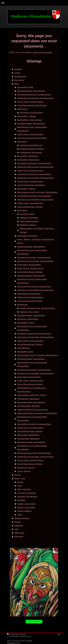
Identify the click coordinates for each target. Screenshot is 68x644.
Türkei (19, 515)
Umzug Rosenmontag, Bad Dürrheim (32, 105)
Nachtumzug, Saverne (26, 468)
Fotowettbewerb (23, 348)
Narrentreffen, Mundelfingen (28, 435)
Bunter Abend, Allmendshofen (29, 265)
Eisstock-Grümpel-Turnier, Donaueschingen (37, 308)
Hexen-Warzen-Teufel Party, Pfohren (32, 395)
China (19, 486)
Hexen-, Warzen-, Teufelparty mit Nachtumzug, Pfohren (36, 241)
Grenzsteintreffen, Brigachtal (28, 406)
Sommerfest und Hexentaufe (31, 113)
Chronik (17, 73)
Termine (17, 475)
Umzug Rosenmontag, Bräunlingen (31, 185)
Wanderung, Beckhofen (29, 218)
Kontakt (17, 522)
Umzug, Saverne (24, 471)
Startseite (18, 69)
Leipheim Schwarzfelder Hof (31, 145)
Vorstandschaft (20, 76)
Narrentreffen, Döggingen (27, 236)
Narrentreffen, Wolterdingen (28, 160)
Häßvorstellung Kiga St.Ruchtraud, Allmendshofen (37, 413)
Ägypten (20, 482)
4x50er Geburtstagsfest (29, 221)
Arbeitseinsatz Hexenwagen (31, 152)
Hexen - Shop (20, 478)
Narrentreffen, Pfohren (26, 323)
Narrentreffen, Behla (25, 87)
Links (16, 529)
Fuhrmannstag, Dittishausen (28, 399)
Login (59, 634)
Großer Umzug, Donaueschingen (30, 102)
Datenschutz (19, 533)
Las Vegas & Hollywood (26, 493)
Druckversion (13, 634)
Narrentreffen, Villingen (26, 189)
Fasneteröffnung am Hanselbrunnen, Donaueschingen (32, 390)
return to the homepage (43, 52)
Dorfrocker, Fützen (27, 214)
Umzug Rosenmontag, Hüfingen (30, 207)
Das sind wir (19, 80)
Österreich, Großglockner (27, 496)
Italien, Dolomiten (24, 489)
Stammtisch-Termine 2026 (34, 622)
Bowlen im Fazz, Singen (29, 312)
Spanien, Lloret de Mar (26, 507)
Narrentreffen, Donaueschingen (30, 120)
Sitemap (23, 634)
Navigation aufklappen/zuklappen (34, 3)
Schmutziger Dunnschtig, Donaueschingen (34, 94)
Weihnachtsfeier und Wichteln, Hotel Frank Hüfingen (37, 230)
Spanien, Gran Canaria (26, 504)
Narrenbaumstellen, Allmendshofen (31, 91)
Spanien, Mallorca (24, 511)
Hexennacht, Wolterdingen (28, 319)
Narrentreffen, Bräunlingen (28, 156)
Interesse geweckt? (22, 518)
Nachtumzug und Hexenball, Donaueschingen (35, 98)
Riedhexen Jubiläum (28, 225)
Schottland (21, 500)
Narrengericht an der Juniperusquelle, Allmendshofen (32, 129)
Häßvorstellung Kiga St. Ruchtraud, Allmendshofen (37, 192)
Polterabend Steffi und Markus (32, 149)
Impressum (19, 536)
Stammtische (22, 109)
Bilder (17, 84)
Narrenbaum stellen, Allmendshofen (31, 442)
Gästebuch (19, 525)
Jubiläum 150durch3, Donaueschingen (32, 410)
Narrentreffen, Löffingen (26, 116)
